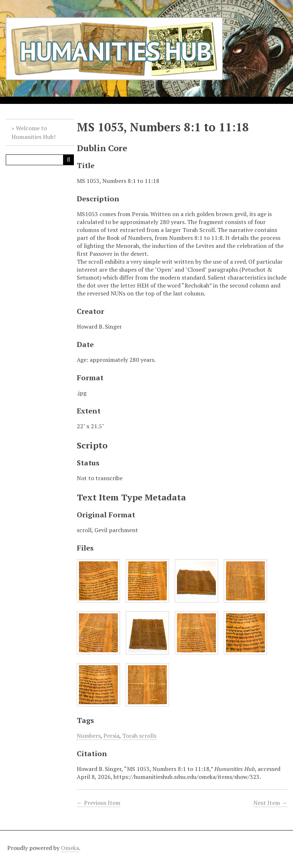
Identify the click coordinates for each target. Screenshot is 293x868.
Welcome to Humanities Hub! (34, 132)
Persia (111, 736)
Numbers (89, 736)
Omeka (70, 848)
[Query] (40, 160)
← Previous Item (99, 803)
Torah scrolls (139, 736)
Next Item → (270, 803)
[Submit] (68, 160)
